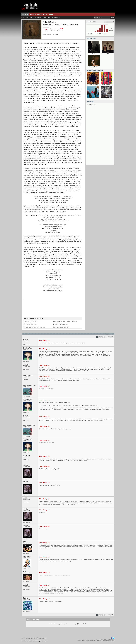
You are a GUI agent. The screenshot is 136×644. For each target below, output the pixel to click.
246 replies (60, 30)
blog (51, 14)
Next (112, 337)
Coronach (106, 98)
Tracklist (56, 35)
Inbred (108, 53)
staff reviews (47, 17)
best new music (56, 17)
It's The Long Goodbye (106, 85)
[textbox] (102, 17)
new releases (39, 17)
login (23, 17)
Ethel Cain (49, 22)
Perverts (94, 53)
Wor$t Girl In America (93, 98)
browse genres (30, 17)
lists (45, 14)
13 (109, 337)
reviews (25, 14)
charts (33, 14)
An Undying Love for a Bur (93, 85)
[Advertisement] (100, 136)
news (39, 14)
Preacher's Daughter (94, 67)
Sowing (58, 29)
